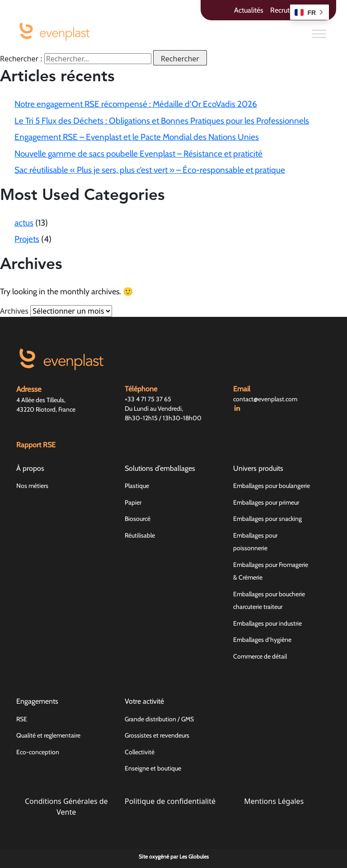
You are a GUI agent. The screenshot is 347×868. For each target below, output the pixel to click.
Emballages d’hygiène (262, 640)
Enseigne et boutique (153, 768)
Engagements (37, 701)
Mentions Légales (274, 801)
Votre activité (144, 701)
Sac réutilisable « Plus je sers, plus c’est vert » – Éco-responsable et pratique (150, 170)
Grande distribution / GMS (159, 719)
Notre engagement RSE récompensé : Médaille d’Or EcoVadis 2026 (136, 104)
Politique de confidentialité (170, 801)
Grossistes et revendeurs (157, 735)
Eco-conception (38, 752)
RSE (22, 719)
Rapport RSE (36, 445)
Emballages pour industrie (267, 623)
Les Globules (194, 856)
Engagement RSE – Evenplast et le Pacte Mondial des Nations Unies (137, 137)
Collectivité (140, 752)
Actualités (249, 10)
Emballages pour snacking (267, 519)
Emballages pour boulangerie (272, 486)
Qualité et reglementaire (48, 735)
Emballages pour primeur (266, 502)
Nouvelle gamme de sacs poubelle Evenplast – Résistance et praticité (138, 154)
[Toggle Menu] (319, 34)
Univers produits (258, 468)
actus (24, 223)
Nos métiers (32, 486)
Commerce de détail (260, 656)
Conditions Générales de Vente (66, 807)
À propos (30, 468)
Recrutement (290, 10)
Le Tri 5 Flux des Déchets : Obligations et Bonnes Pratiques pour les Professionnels (162, 121)
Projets (27, 239)
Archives (14, 311)
